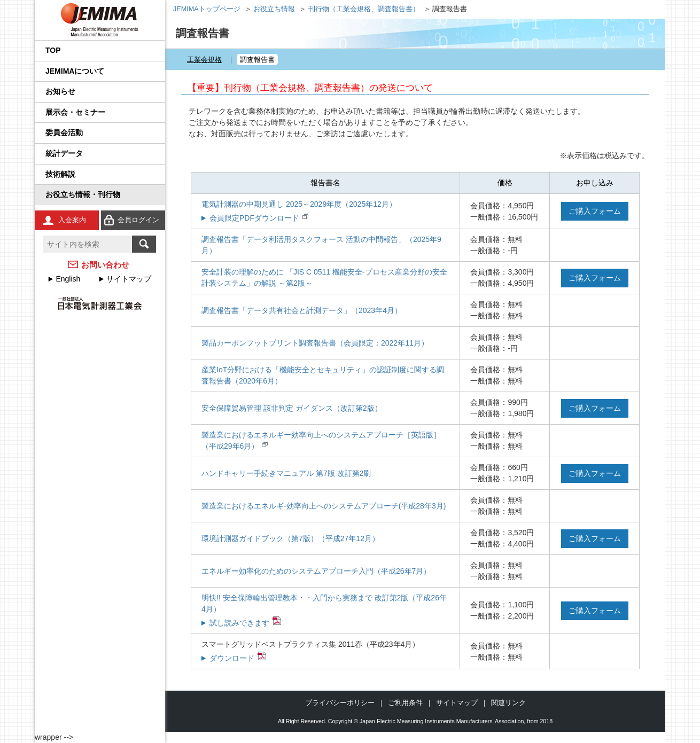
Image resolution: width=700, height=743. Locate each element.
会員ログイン (138, 220)
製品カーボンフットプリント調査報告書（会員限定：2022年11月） (315, 343)
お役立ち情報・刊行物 (83, 194)
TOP (53, 50)
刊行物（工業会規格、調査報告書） (364, 9)
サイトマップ (129, 279)
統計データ (64, 153)
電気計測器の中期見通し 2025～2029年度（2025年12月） (299, 204)
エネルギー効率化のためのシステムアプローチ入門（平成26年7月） (316, 571)
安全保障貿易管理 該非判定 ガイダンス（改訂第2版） (292, 408)
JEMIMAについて (75, 71)
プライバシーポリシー (340, 703)
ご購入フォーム (595, 211)
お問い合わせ (105, 265)
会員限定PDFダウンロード (254, 218)
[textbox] (87, 244)
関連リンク (508, 703)
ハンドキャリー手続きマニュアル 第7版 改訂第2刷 (286, 473)
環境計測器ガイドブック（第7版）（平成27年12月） (290, 538)
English (68, 279)
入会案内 (72, 220)
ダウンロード (232, 658)
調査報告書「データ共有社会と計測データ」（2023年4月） (302, 310)
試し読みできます (239, 623)
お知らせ (60, 91)
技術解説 (60, 174)
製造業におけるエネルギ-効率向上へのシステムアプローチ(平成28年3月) (324, 506)
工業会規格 (204, 60)
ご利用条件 (405, 703)
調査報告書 (257, 60)
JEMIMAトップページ (207, 9)
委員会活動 (64, 132)
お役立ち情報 (274, 9)
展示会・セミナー (75, 112)
